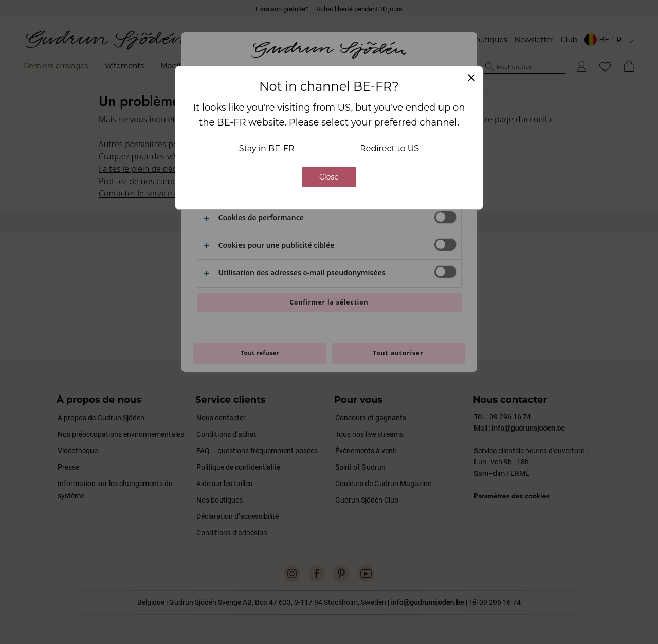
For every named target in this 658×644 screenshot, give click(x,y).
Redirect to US (389, 149)
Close (329, 177)
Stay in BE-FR (267, 149)
